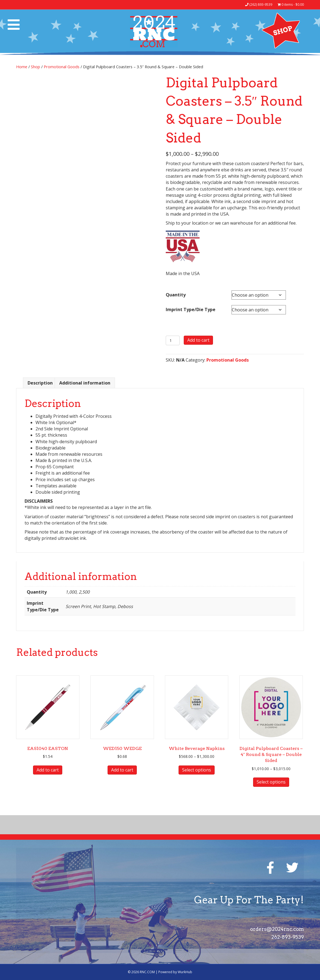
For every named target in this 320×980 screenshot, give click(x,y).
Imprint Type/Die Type (191, 309)
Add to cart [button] (48, 770)
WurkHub (185, 972)
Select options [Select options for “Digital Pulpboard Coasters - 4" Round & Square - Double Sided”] (271, 782)
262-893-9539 (288, 937)
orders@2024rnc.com (277, 929)
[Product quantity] (173, 340)
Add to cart (198, 340)
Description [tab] (40, 383)
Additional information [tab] (85, 383)
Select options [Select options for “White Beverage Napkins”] (197, 770)
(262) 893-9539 (259, 5)
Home (22, 67)
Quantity (176, 295)
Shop (35, 67)
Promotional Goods (62, 67)
